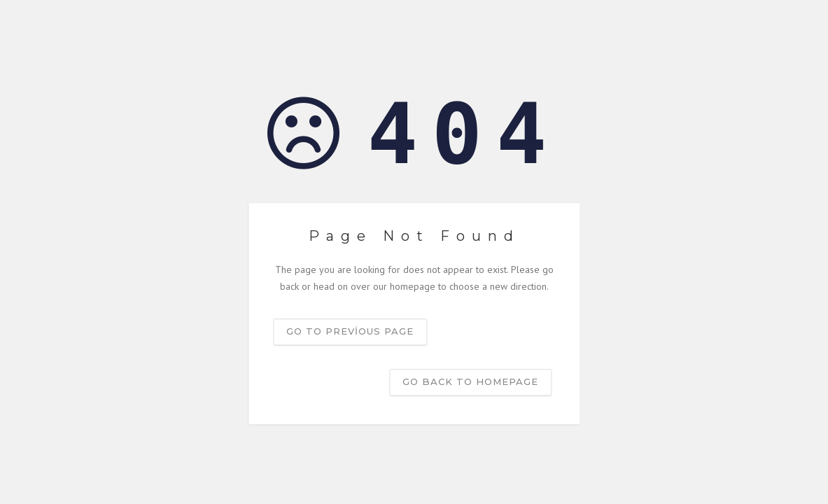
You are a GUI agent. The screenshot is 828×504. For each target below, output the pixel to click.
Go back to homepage (470, 381)
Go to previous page (350, 331)
